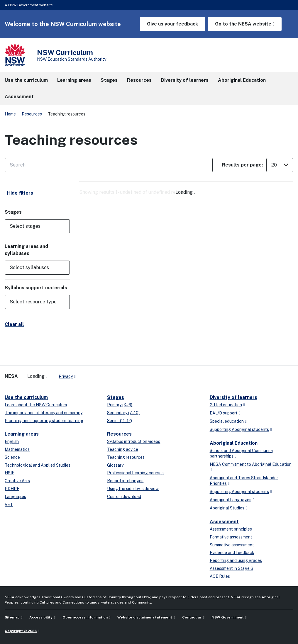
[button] (37, 226)
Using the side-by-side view (133, 489)
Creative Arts (17, 481)
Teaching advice (123, 449)
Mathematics (17, 449)
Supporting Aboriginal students (239, 429)
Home (10, 114)
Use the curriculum (26, 397)
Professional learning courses (135, 473)
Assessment (224, 522)
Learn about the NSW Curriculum (36, 405)
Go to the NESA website (243, 24)
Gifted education (226, 405)
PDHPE (12, 489)
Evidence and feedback (232, 553)
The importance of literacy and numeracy (44, 413)
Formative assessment (231, 537)
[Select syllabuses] (33, 268)
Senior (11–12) (120, 421)
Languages (15, 497)
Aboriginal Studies (227, 508)
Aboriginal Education (234, 443)
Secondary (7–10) (123, 413)
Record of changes (125, 481)
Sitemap (12, 617)
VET (9, 504)
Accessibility (41, 617)
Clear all (14, 324)
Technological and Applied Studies (38, 465)
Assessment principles (231, 529)
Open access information (85, 617)
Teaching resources (126, 457)
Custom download (124, 497)
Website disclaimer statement (145, 617)
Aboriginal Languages (231, 500)
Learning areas (22, 434)
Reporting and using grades (236, 560)
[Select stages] (33, 226)
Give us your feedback (172, 24)
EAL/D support (224, 413)
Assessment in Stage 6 (231, 568)
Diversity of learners (233, 397)
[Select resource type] (33, 302)
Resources (32, 114)
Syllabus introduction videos (134, 441)
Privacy (66, 376)
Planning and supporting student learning (44, 421)
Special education (227, 421)
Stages (116, 397)
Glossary (115, 465)
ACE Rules (220, 576)
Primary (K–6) (120, 405)
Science (12, 457)
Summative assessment (232, 545)
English (12, 441)
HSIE (10, 473)
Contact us (192, 617)
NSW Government (228, 617)
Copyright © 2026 (21, 631)
